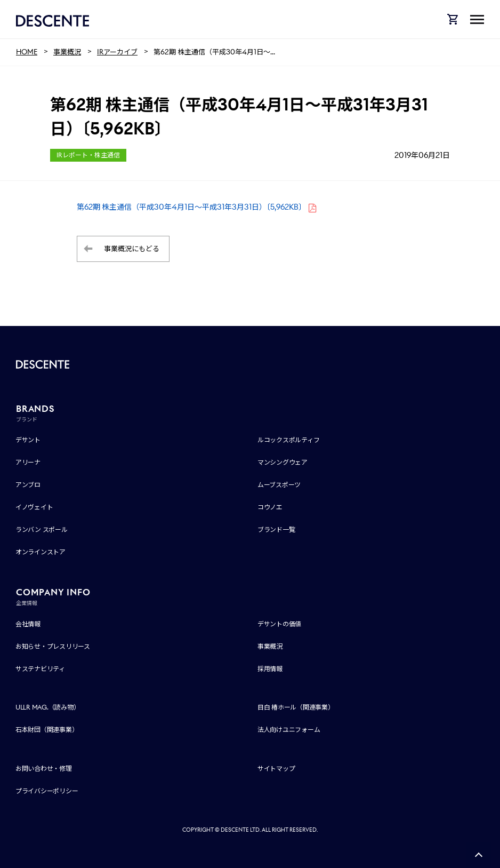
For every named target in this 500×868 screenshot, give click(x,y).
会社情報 (28, 624)
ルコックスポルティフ (289, 440)
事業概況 (270, 646)
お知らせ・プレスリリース (53, 646)
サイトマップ (276, 769)
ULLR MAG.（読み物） (48, 707)
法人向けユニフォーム (289, 730)
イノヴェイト (34, 507)
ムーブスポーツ (279, 485)
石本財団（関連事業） (47, 730)
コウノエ (270, 507)
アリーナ (28, 462)
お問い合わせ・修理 (44, 769)
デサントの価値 (279, 624)
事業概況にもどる (132, 249)
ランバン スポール (42, 529)
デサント (28, 440)
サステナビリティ (40, 669)
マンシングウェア (283, 462)
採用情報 (270, 669)
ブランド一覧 (276, 529)
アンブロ (28, 485)
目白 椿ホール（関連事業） (296, 707)
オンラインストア (41, 552)
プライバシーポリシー (47, 791)
